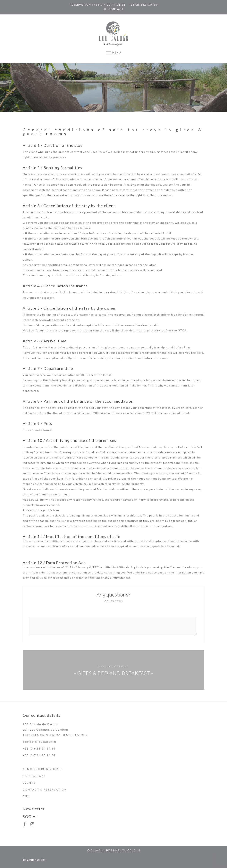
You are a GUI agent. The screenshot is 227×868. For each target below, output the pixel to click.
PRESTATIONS (34, 776)
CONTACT (116, 9)
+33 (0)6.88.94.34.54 (39, 748)
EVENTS (29, 783)
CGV (26, 796)
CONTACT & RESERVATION (45, 789)
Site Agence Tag (34, 860)
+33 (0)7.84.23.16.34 (39, 755)
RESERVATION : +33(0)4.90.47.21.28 (98, 5)
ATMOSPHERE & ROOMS (42, 769)
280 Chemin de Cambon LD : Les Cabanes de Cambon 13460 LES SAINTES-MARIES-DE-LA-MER (55, 730)
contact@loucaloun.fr (40, 742)
